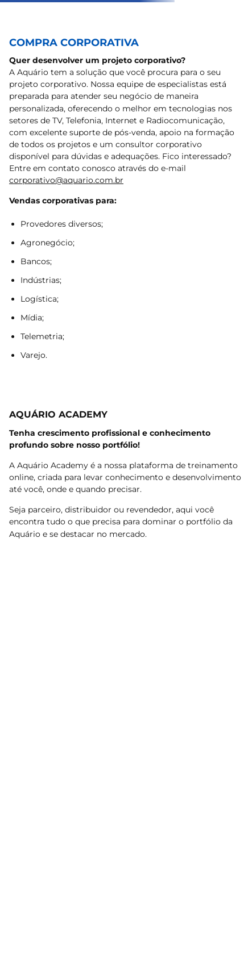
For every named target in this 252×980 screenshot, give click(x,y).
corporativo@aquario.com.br (66, 180)
